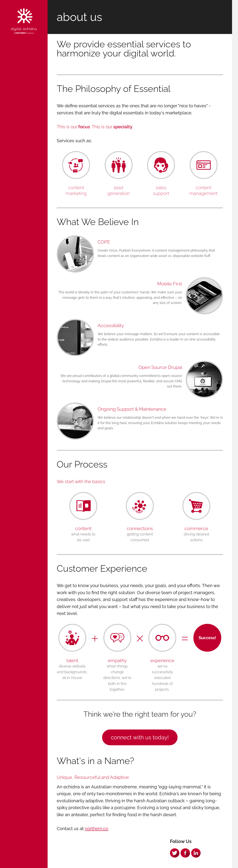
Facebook (185, 853)
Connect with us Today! (140, 737)
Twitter (175, 853)
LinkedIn (196, 853)
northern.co (97, 829)
